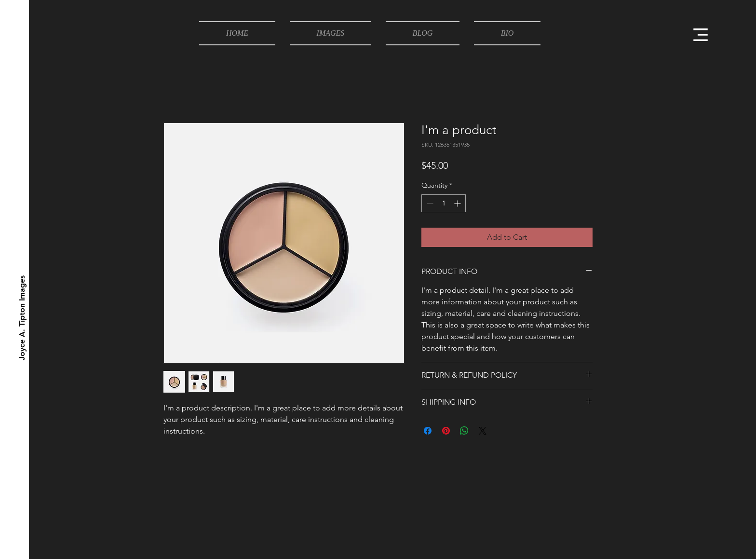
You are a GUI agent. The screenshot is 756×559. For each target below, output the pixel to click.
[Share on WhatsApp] (464, 431)
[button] (701, 35)
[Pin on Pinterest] (446, 431)
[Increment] (458, 203)
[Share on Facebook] (428, 431)
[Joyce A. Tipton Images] (22, 318)
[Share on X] (483, 431)
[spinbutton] (444, 203)
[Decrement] (429, 203)
